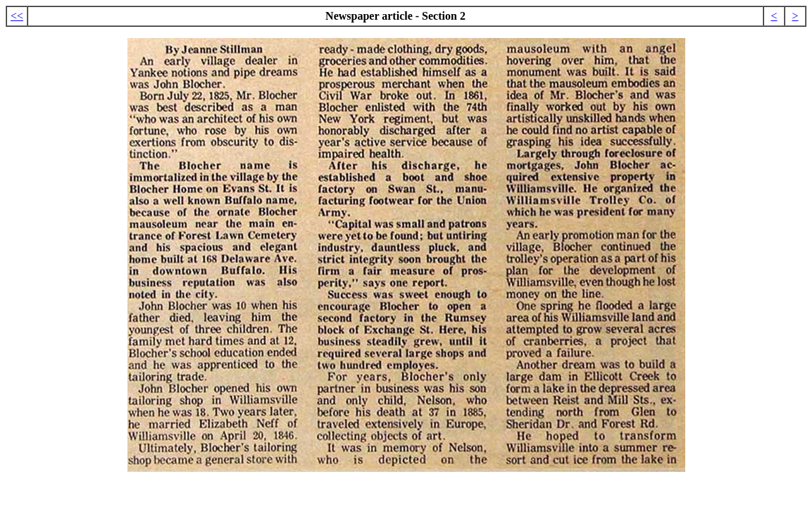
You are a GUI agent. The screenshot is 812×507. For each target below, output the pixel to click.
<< (17, 16)
